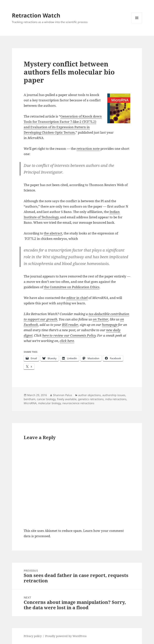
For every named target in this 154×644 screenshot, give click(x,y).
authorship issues (114, 395)
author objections (90, 395)
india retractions (116, 399)
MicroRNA (30, 403)
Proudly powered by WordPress (66, 636)
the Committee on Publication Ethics (72, 287)
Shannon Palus (63, 395)
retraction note (88, 149)
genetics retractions (91, 399)
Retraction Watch (36, 15)
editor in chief (77, 298)
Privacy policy (33, 636)
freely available (67, 399)
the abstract (53, 233)
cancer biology (46, 399)
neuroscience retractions (78, 403)
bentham (30, 399)
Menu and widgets (137, 23)
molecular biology (49, 403)
